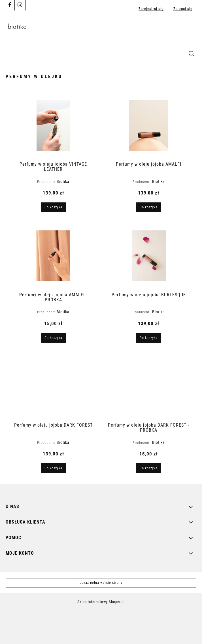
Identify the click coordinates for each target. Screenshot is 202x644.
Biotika (63, 181)
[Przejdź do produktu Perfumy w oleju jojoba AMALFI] (149, 125)
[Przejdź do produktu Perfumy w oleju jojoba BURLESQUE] (149, 256)
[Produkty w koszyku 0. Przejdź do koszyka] (191, 28)
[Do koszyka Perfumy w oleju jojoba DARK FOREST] (53, 468)
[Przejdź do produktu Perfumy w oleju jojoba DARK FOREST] (54, 386)
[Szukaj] (192, 53)
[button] (7, 53)
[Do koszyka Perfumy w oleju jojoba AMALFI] (149, 207)
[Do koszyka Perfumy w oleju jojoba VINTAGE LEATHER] (53, 207)
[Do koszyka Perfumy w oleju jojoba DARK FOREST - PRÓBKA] (149, 468)
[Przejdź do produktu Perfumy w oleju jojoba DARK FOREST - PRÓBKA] (149, 386)
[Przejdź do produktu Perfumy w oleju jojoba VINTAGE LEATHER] (54, 125)
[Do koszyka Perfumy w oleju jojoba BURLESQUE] (149, 338)
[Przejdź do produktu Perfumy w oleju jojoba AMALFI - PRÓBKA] (54, 256)
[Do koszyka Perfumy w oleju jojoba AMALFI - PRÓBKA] (53, 338)
